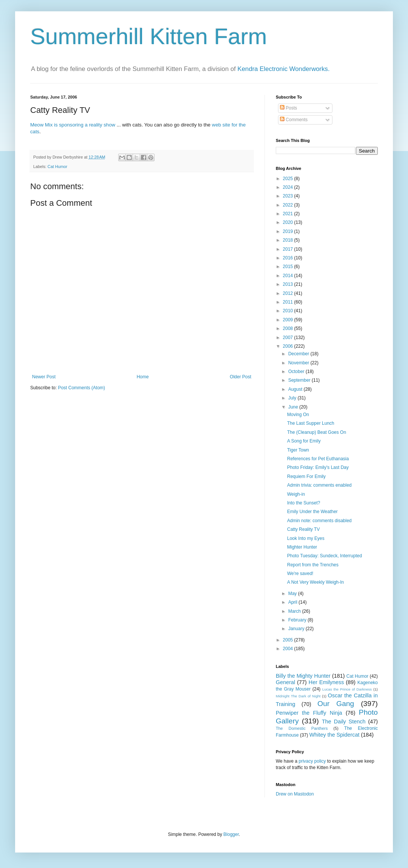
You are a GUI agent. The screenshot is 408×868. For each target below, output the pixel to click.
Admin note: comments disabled (319, 521)
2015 (289, 267)
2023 (289, 196)
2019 (289, 231)
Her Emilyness (326, 682)
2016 (289, 258)
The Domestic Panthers (302, 728)
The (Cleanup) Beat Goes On (317, 432)
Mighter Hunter (302, 547)
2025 (289, 179)
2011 (289, 302)
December (299, 354)
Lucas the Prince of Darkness (347, 689)
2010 (289, 311)
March (295, 611)
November (299, 363)
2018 (289, 240)
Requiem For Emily (306, 476)
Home (143, 377)
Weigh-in (296, 494)
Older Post (240, 377)
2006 (289, 346)
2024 (289, 187)
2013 (289, 284)
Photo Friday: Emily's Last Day (318, 467)
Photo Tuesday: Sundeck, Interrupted (325, 556)
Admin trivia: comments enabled (319, 485)
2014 (289, 276)
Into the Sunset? (304, 503)
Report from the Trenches (313, 565)
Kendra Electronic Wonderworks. (284, 69)
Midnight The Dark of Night (298, 696)
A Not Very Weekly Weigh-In (315, 582)
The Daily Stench (344, 722)
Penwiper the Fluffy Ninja (309, 713)
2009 (289, 320)
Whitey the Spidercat (335, 735)
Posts (288, 108)
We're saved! (300, 574)
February (298, 620)
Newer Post (44, 377)
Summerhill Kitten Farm (149, 36)
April (293, 602)
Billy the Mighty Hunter (303, 676)
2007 (289, 338)
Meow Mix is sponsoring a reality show (73, 125)
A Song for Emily (304, 441)
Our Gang (336, 704)
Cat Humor (57, 167)
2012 (289, 293)
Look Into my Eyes (306, 538)
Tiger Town (298, 450)
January (297, 629)
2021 (289, 214)
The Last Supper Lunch (311, 423)
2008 (289, 328)
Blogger (231, 834)
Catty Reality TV (303, 529)
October (297, 372)
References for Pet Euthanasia (318, 459)
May (293, 594)
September (300, 380)
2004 (289, 649)
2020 (289, 222)
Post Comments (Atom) (81, 388)
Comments (294, 120)
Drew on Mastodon (295, 794)
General (285, 682)
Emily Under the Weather (312, 512)
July (293, 398)
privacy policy (312, 761)
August (296, 389)
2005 (289, 640)
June (294, 407)
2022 (289, 205)
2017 (289, 249)
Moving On (298, 415)
